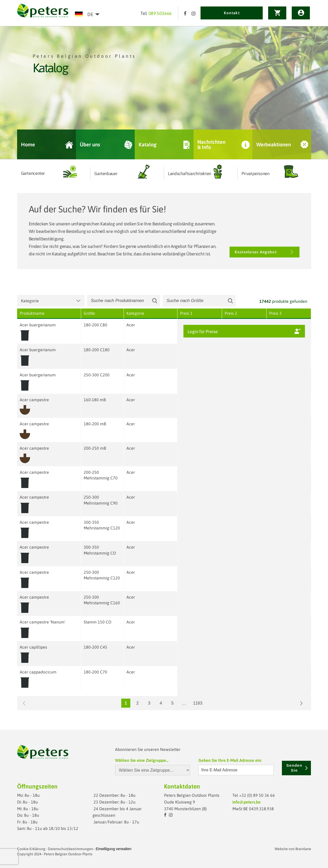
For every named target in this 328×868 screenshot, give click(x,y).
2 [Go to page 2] (137, 703)
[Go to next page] (301, 703)
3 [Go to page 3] (149, 703)
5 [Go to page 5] (172, 703)
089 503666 (160, 13)
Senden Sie (297, 768)
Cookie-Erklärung (31, 849)
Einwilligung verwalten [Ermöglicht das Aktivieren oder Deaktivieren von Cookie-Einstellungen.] (114, 849)
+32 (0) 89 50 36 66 (257, 795)
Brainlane (303, 849)
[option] (164, 93)
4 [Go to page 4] (161, 703)
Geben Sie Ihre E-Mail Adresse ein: (230, 760)
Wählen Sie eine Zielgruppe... (142, 760)
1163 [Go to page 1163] (198, 703)
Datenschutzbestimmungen (71, 849)
